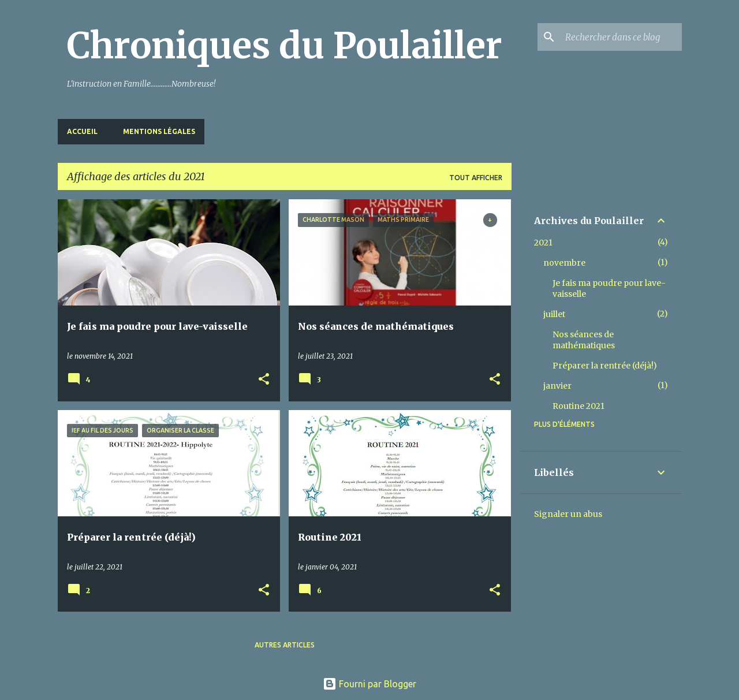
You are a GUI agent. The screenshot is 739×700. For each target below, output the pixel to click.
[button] (264, 380)
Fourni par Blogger (369, 684)
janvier (557, 386)
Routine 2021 (578, 406)
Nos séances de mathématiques (584, 340)
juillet (554, 314)
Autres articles (285, 645)
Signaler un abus (568, 514)
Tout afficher (476, 178)
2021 (543, 243)
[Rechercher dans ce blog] (621, 37)
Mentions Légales (159, 131)
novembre (564, 263)
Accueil (82, 131)
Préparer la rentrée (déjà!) (605, 366)
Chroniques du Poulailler (285, 46)
